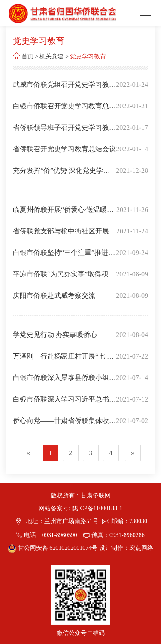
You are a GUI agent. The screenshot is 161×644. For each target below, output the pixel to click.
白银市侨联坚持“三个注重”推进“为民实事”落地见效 (61, 256)
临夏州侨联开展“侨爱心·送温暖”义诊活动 (61, 213)
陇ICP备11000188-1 (97, 508)
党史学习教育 (88, 57)
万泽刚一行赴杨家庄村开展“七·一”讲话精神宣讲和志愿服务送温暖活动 (62, 360)
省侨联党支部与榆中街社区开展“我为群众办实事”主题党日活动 (61, 235)
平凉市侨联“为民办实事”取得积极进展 (64, 278)
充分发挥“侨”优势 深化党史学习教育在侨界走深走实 (61, 174)
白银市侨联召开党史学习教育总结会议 (64, 110)
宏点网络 (141, 548)
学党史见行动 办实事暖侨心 (55, 335)
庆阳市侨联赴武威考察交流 (54, 296)
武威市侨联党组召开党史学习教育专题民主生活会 (64, 88)
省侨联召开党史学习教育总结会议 (64, 149)
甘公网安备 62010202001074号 (53, 548)
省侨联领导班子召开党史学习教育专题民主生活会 (64, 131)
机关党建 (52, 57)
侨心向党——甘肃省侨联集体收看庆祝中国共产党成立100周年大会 (64, 424)
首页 (27, 57)
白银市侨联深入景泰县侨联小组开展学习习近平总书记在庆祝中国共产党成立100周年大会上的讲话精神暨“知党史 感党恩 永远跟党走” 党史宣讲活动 (64, 381)
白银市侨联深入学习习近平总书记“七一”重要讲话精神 (64, 403)
